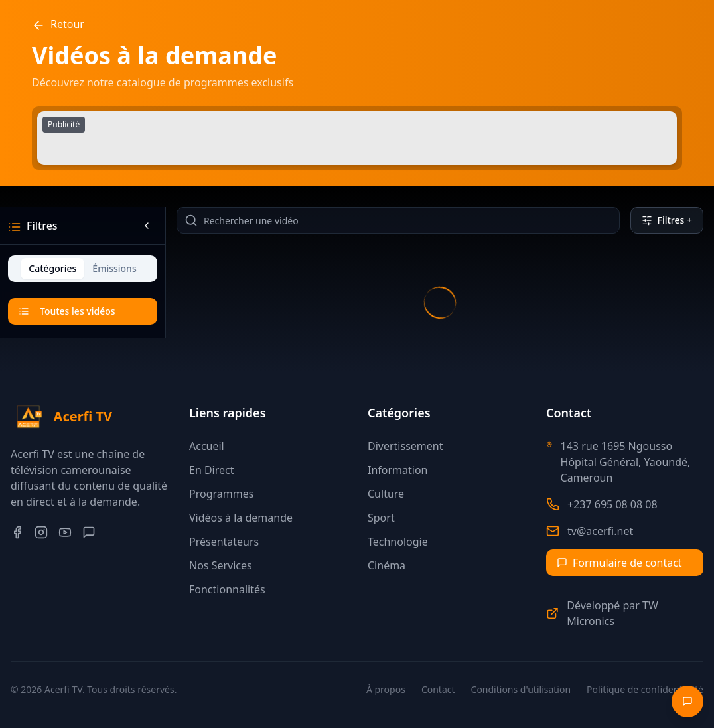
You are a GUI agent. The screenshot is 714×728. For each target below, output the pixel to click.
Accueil (207, 446)
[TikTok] (89, 532)
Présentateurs (224, 542)
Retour (58, 24)
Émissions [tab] (114, 268)
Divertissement (405, 446)
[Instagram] (41, 532)
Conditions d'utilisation (521, 689)
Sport (381, 518)
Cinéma (387, 565)
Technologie (398, 542)
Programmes (221, 494)
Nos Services (221, 565)
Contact (438, 689)
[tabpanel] (83, 313)
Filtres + (667, 220)
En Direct (212, 470)
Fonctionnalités (227, 589)
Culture (386, 494)
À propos (386, 689)
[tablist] (83, 269)
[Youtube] (65, 532)
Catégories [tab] (52, 268)
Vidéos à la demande (241, 518)
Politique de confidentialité (645, 689)
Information (398, 470)
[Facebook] (17, 532)
